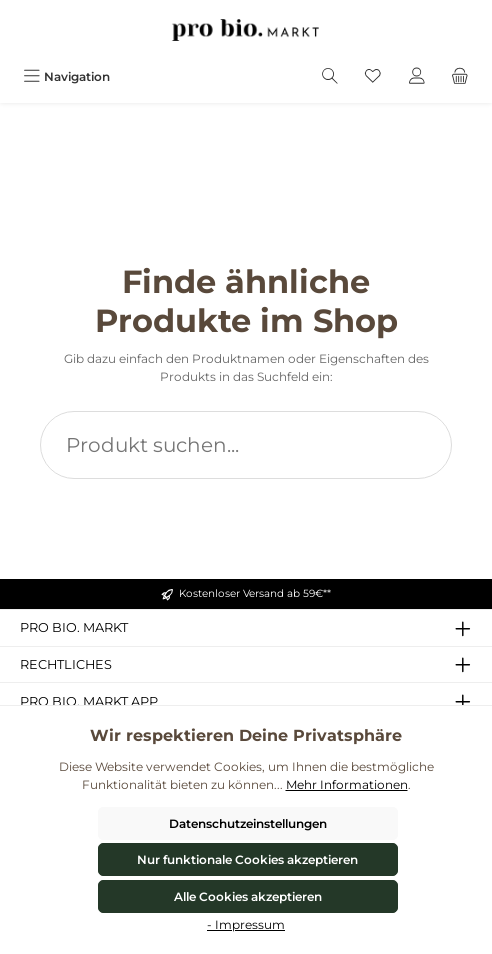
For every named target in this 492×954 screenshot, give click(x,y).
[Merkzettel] (373, 76)
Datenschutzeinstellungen (248, 823)
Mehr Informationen (347, 784)
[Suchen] (330, 76)
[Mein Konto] (417, 76)
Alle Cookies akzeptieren (248, 896)
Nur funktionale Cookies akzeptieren (247, 859)
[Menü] (66, 76)
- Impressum (246, 924)
